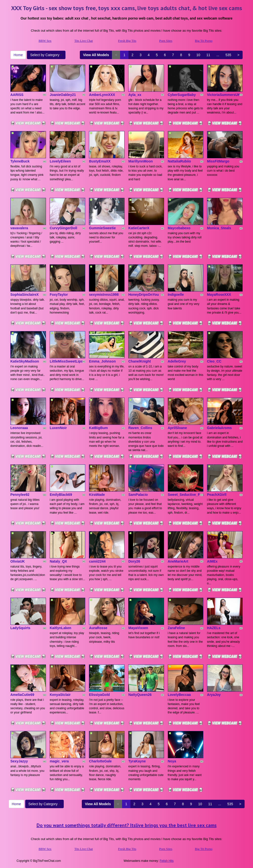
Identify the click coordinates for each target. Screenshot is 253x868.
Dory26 (134, 561)
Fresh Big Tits (127, 41)
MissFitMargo (218, 161)
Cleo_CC (214, 361)
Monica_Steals (219, 228)
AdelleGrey (177, 361)
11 (208, 55)
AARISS (17, 95)
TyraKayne (137, 761)
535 (228, 55)
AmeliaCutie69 (22, 695)
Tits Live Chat (84, 41)
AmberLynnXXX (102, 95)
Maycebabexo (179, 228)
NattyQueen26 (140, 695)
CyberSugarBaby (182, 95)
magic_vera (59, 761)
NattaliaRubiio (179, 161)
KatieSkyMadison (25, 361)
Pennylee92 (20, 495)
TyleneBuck (20, 161)
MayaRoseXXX (219, 295)
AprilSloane (177, 428)
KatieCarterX (139, 228)
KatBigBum (98, 428)
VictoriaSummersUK (224, 95)
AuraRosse (98, 628)
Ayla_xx (135, 95)
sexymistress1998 (104, 295)
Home (18, 55)
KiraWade (97, 495)
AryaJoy (214, 695)
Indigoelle (176, 295)
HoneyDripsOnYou (143, 295)
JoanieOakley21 (63, 95)
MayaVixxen (138, 628)
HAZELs (214, 628)
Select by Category (46, 55)
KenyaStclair (60, 695)
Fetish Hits (167, 861)
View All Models (96, 55)
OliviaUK (18, 561)
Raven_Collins (140, 428)
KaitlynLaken (60, 628)
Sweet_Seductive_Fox (186, 495)
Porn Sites (166, 41)
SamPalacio (138, 495)
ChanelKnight (139, 361)
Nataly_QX (58, 561)
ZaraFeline (176, 628)
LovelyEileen (60, 161)
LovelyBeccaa (179, 695)
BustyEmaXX (100, 161)
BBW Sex (45, 41)
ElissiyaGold (99, 695)
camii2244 (97, 561)
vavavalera (19, 228)
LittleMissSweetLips (66, 361)
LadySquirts (20, 628)
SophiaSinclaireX (24, 295)
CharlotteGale (100, 761)
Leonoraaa (19, 428)
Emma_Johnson (102, 361)
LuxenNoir (58, 428)
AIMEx (212, 561)
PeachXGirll (217, 495)
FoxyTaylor (59, 295)
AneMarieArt (178, 561)
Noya (172, 761)
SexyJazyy (19, 761)
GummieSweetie (102, 228)
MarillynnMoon (140, 161)
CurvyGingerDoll (63, 228)
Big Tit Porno (204, 41)
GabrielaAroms (219, 428)
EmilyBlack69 (61, 495)
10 (198, 55)
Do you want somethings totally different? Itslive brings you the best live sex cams (127, 825)
